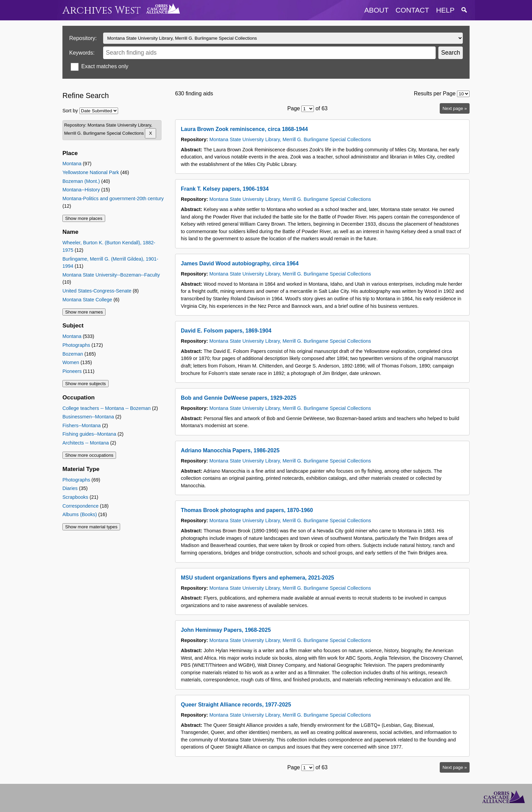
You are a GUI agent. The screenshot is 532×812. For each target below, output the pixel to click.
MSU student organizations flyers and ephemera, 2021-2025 (258, 578)
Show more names (84, 312)
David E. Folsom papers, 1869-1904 (226, 331)
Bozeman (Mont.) (81, 181)
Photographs (76, 345)
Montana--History (81, 190)
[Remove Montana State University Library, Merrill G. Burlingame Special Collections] (150, 133)
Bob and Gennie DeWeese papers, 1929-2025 (239, 398)
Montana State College (87, 300)
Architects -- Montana (86, 443)
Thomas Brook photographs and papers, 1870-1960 (247, 510)
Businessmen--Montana (88, 417)
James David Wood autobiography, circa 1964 (240, 263)
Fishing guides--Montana (89, 434)
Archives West (102, 10)
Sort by (70, 111)
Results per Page (435, 93)
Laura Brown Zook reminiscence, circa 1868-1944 (244, 129)
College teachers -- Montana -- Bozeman (107, 408)
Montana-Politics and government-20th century (113, 199)
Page (294, 108)
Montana (72, 164)
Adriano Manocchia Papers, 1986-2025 (230, 450)
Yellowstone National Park (91, 172)
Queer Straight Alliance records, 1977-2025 (236, 705)
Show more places (84, 218)
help (445, 10)
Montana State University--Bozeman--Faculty (111, 275)
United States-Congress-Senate (97, 291)
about (377, 10)
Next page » (455, 108)
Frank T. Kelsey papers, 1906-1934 (225, 189)
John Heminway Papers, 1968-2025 (226, 630)
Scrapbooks (75, 497)
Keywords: (82, 53)
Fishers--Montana (82, 426)
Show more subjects (85, 384)
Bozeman (73, 354)
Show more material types (91, 527)
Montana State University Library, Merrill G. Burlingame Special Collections (290, 139)
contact (412, 10)
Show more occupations (89, 455)
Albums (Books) (80, 514)
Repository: (83, 38)
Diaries (70, 488)
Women (71, 362)
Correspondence (80, 506)
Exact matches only (105, 66)
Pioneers (72, 371)
